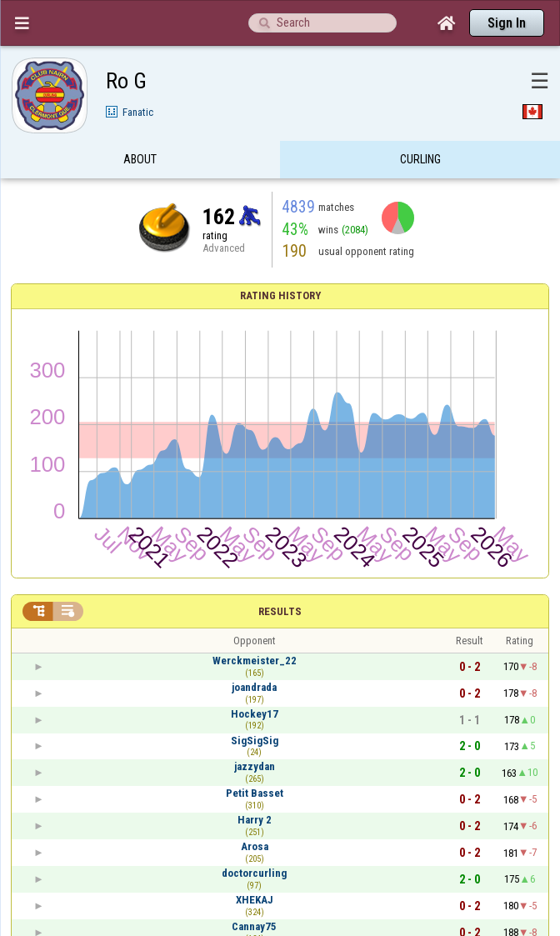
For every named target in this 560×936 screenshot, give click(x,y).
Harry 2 (255, 820)
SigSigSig (255, 741)
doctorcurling (254, 873)
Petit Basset (255, 793)
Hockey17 (255, 714)
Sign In (507, 23)
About (140, 161)
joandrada (254, 687)
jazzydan (255, 766)
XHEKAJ (255, 900)
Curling (420, 161)
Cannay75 (254, 926)
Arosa (255, 846)
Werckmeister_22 (255, 661)
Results (280, 611)
